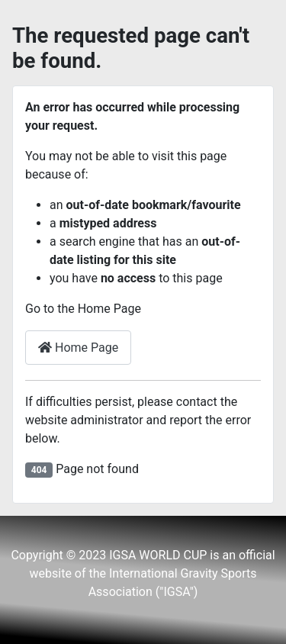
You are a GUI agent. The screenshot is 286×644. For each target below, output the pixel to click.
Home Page (78, 348)
